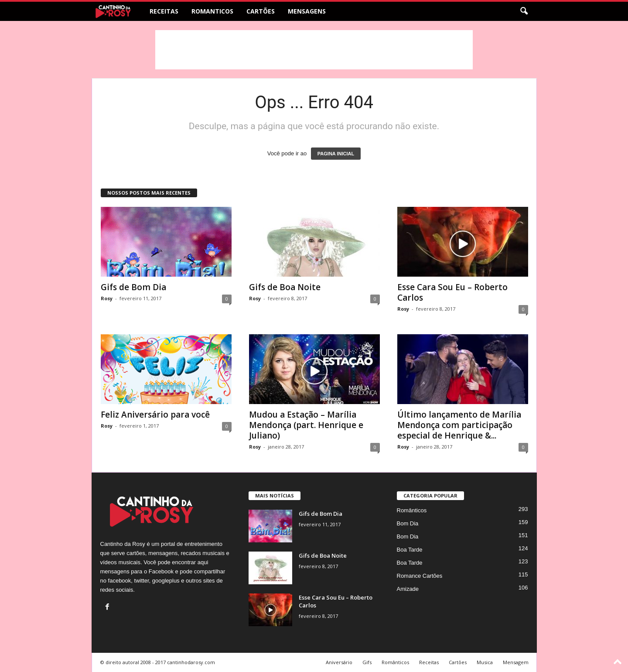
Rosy (107, 298)
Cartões (261, 11)
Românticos (412, 510)
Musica (485, 662)
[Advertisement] (314, 50)
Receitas (164, 11)
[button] (524, 11)
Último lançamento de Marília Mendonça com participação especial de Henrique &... (459, 425)
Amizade (408, 589)
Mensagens (307, 11)
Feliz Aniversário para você (155, 415)
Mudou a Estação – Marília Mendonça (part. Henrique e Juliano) (306, 425)
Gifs (367, 662)
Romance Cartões (420, 576)
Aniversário (339, 662)
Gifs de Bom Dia (133, 287)
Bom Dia (408, 523)
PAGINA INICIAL (336, 154)
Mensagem (516, 662)
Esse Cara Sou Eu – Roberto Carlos (452, 292)
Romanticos (212, 11)
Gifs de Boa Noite (285, 287)
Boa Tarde (410, 550)
